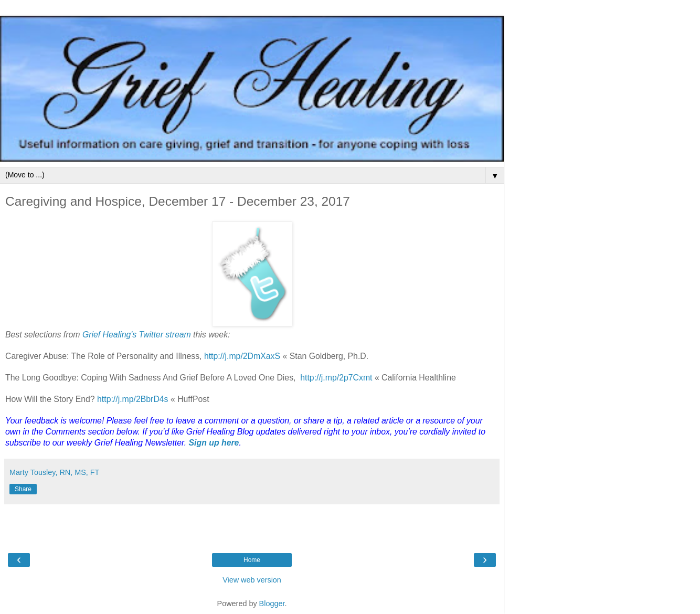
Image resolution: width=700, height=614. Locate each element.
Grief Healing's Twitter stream (137, 335)
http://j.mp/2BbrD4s (134, 399)
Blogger (272, 604)
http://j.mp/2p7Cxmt (337, 378)
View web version (252, 580)
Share (23, 489)
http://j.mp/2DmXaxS (242, 356)
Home (252, 560)
